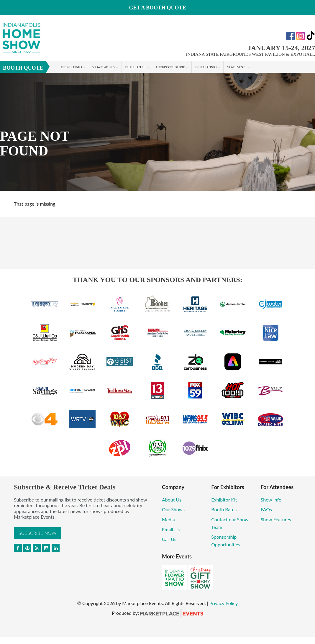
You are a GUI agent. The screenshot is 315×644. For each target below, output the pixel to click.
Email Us (171, 529)
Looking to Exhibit (170, 67)
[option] (157, 132)
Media (168, 519)
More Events (236, 67)
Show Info (271, 500)
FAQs (266, 509)
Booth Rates (224, 509)
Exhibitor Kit (224, 500)
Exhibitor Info (206, 67)
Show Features (103, 67)
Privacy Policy (224, 603)
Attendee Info (71, 67)
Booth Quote (23, 68)
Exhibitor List (135, 67)
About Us (172, 500)
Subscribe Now (37, 533)
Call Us (169, 539)
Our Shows (173, 509)
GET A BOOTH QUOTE (157, 8)
